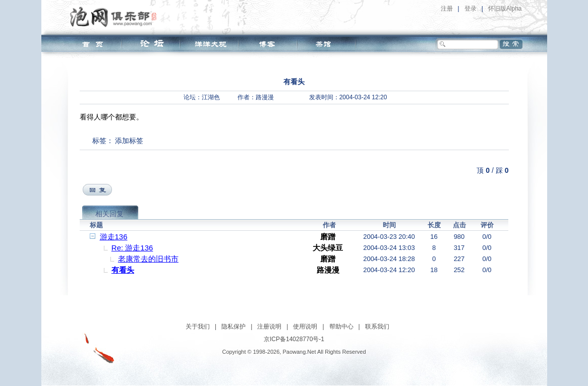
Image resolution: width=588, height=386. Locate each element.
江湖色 (211, 97)
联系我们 (377, 327)
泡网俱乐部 (116, 17)
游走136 (114, 237)
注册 (447, 9)
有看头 (123, 270)
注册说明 (269, 327)
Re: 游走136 (132, 248)
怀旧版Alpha (505, 9)
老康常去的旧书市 (148, 259)
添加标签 (129, 141)
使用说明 (305, 327)
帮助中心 (341, 327)
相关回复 (109, 214)
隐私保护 (233, 327)
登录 (471, 9)
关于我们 (198, 327)
